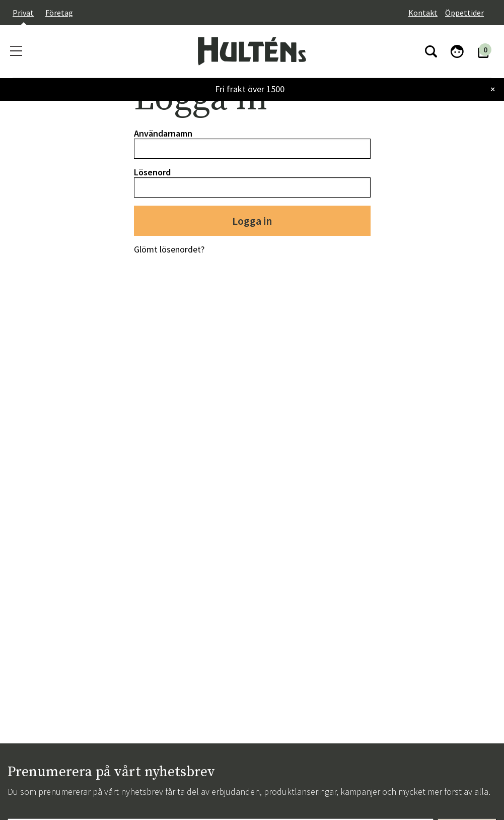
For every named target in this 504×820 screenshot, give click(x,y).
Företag (59, 13)
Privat (23, 13)
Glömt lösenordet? (169, 249)
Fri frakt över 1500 (250, 89)
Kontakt (423, 13)
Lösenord (152, 172)
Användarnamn (163, 133)
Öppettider (464, 13)
